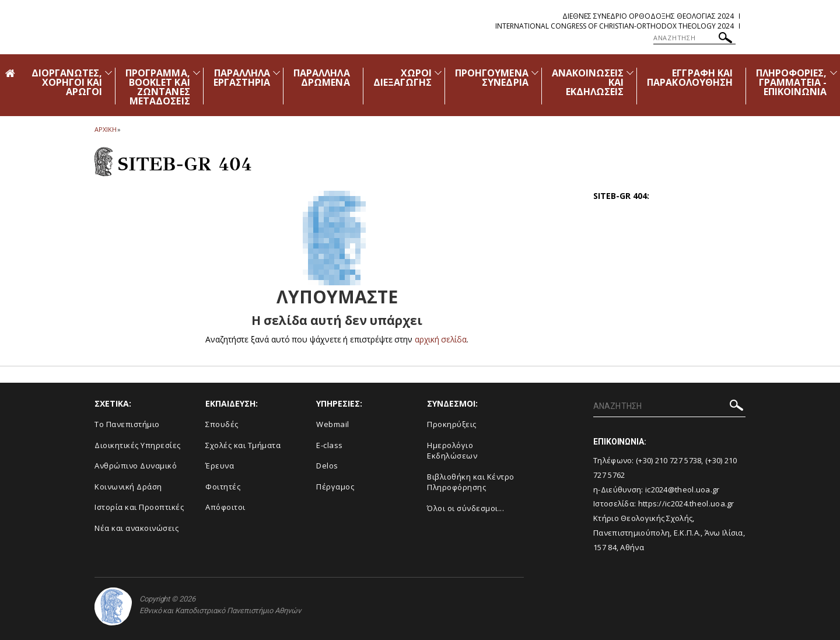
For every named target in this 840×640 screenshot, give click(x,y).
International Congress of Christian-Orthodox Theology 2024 (615, 26)
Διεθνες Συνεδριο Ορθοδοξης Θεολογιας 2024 (648, 16)
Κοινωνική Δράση (128, 487)
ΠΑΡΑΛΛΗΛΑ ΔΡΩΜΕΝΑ (321, 78)
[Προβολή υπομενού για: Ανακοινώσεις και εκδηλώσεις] (630, 73)
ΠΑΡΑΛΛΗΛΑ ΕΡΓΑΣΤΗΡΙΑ (242, 78)
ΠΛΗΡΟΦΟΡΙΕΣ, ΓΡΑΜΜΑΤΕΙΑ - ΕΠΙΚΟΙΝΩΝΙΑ (792, 82)
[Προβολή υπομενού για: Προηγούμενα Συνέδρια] (535, 73)
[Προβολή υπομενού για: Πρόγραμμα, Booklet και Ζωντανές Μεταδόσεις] (197, 73)
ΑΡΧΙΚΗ (105, 129)
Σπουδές (222, 424)
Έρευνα (220, 466)
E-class (330, 445)
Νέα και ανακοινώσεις (136, 528)
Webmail (333, 424)
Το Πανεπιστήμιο (127, 424)
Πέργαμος (335, 487)
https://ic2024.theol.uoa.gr (686, 503)
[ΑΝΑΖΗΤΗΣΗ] (694, 38)
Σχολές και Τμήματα (243, 445)
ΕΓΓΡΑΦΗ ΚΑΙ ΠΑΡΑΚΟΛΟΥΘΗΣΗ (690, 78)
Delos (327, 466)
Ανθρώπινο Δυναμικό (136, 466)
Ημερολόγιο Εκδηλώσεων (452, 451)
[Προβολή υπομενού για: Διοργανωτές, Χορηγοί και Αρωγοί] (108, 73)
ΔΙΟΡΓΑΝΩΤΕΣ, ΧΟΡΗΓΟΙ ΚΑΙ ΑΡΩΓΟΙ (67, 82)
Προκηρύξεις (452, 424)
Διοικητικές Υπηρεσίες (138, 445)
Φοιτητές (223, 487)
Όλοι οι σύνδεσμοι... (466, 508)
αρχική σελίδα (441, 339)
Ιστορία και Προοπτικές (139, 507)
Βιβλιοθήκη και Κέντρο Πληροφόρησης (471, 482)
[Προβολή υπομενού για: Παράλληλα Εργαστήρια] (276, 73)
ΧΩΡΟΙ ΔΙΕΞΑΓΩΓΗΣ (403, 78)
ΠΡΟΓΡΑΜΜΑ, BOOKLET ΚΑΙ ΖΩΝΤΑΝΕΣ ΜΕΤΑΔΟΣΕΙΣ (158, 87)
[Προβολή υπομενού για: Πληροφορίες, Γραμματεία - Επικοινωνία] (834, 73)
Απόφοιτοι (225, 507)
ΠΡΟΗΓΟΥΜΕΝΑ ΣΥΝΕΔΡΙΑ (492, 78)
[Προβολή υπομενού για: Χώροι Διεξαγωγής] (438, 73)
